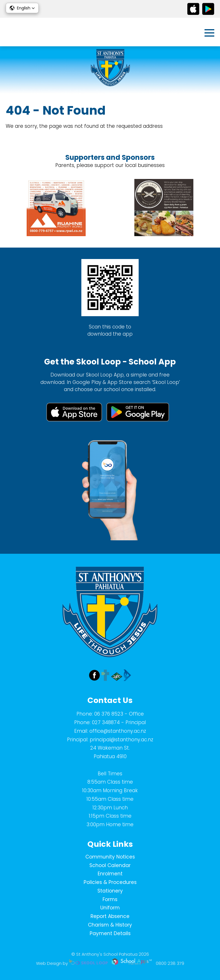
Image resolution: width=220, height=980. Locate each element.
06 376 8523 (109, 714)
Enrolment (110, 874)
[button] (22, 8)
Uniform (110, 908)
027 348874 (106, 722)
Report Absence (110, 916)
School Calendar (110, 865)
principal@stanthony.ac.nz (121, 740)
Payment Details (110, 933)
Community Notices (110, 857)
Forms (110, 899)
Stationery (110, 891)
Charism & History (110, 925)
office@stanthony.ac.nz (118, 731)
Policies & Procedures (110, 882)
